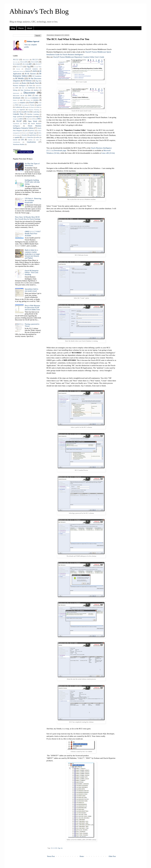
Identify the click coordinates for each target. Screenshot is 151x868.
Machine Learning (33, 114)
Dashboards (31, 88)
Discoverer (29, 93)
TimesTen (30, 137)
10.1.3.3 (35, 60)
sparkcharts (33, 135)
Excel (32, 102)
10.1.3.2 (16, 60)
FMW (17, 105)
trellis (37, 137)
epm (21, 100)
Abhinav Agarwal (33, 41)
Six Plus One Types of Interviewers (32, 165)
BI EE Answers (30, 74)
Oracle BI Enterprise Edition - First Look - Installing (32, 273)
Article (28, 71)
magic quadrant (18, 117)
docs (37, 96)
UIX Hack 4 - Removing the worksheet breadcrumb (33, 201)
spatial (17, 137)
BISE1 (17, 83)
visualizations (31, 142)
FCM (40, 103)
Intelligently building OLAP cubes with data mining (32, 182)
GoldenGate (19, 107)
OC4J (28, 119)
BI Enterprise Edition (27, 75)
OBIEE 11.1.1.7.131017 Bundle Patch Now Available (33, 234)
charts (31, 86)
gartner (39, 105)
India (15, 112)
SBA (40, 133)
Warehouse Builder (19, 144)
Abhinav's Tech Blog (39, 11)
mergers (15, 119)
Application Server (18, 71)
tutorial (15, 140)
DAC (23, 88)
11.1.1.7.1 (20, 67)
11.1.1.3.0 (54, 848)
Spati (40, 135)
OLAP (19, 121)
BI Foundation (37, 76)
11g (59, 848)
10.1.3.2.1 (26, 60)
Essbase (28, 100)
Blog (13, 28)
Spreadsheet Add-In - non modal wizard (32, 290)
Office (39, 119)
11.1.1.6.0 (16, 64)
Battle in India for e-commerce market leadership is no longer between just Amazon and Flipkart (32, 254)
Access (18, 69)
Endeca (15, 100)
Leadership (36, 112)
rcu (61, 848)
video (37, 140)
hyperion (22, 110)
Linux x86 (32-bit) (108, 153)
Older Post (112, 856)
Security (24, 135)
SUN (23, 137)
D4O (17, 88)
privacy (32, 131)
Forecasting (25, 105)
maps (37, 117)
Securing (17, 135)
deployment (16, 93)
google (27, 107)
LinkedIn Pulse (18, 114)
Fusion (32, 105)
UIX (22, 140)
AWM (35, 71)
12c (35, 67)
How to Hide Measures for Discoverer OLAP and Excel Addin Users (32, 308)
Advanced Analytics (31, 69)
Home (82, 856)
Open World (33, 121)
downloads (17, 98)
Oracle (25, 124)
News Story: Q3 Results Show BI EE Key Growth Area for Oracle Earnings (28, 218)
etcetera (36, 100)
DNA (30, 96)
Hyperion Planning (34, 110)
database (36, 90)
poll (26, 131)
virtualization (17, 142)
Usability (30, 140)
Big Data (39, 81)
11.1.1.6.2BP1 (27, 64)
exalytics (23, 103)
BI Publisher (27, 81)
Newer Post (51, 856)
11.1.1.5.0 (34, 62)
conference (38, 86)
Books (24, 83)
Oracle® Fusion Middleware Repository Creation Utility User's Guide (79, 57)
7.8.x (40, 67)
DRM (26, 98)
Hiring (15, 110)
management (29, 117)
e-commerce (35, 98)
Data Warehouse (26, 90)
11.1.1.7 (39, 64)
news (21, 119)
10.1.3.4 (15, 62)
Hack (32, 107)
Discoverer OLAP (19, 96)
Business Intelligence (19, 86)
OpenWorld (16, 124)
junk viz (26, 112)
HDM (38, 107)
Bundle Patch (34, 83)
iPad (20, 112)
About (29, 28)
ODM (33, 119)
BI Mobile (20, 78)
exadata (15, 103)
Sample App (33, 133)
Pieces (21, 28)
